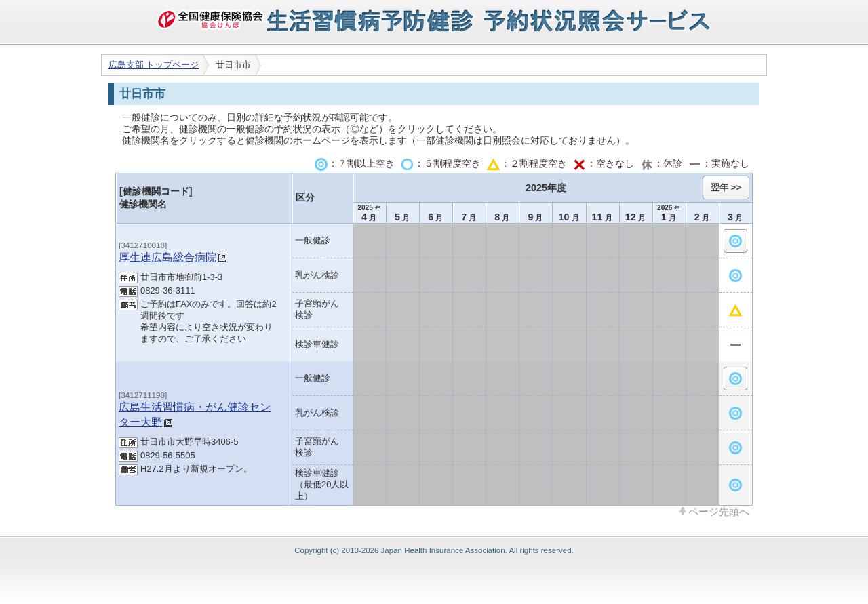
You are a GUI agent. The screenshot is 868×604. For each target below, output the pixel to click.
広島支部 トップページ (154, 65)
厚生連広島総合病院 (167, 257)
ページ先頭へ (719, 511)
